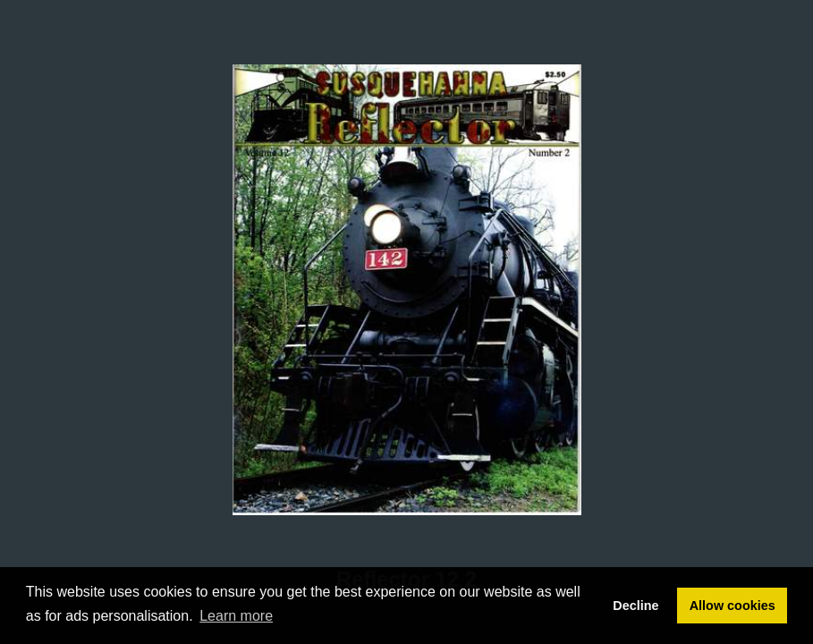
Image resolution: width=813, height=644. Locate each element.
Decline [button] (635, 606)
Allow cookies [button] (733, 606)
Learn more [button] (236, 616)
